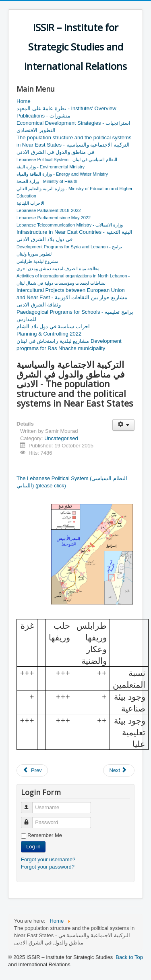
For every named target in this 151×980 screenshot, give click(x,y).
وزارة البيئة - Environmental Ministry (51, 167)
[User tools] (123, 425)
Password (30, 819)
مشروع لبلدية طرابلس (37, 261)
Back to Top (129, 957)
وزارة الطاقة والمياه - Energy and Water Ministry (62, 174)
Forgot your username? (48, 859)
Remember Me (45, 835)
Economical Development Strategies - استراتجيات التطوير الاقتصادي (73, 127)
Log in (33, 847)
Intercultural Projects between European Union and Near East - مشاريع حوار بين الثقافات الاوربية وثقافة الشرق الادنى (72, 297)
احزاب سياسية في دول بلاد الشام (53, 326)
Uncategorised (61, 438)
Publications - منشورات (43, 116)
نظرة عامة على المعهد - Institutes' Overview (66, 108)
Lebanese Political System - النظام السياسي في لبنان (67, 159)
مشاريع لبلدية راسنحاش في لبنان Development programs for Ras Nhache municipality (69, 345)
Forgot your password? (48, 867)
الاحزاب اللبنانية (30, 203)
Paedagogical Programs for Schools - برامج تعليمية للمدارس (75, 316)
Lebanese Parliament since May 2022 (54, 218)
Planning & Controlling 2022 (49, 334)
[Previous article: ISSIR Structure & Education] (32, 770)
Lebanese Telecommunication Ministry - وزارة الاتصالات (70, 225)
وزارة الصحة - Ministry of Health (47, 181)
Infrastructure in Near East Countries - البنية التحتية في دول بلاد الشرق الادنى (74, 236)
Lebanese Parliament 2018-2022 (49, 210)
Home (24, 101)
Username (30, 804)
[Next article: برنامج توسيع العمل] (119, 770)
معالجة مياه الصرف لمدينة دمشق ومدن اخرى (58, 269)
